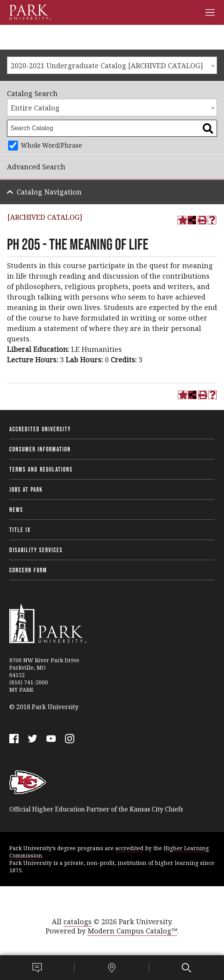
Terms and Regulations (41, 469)
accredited (129, 848)
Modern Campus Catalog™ (132, 931)
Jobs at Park (26, 489)
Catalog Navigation (49, 192)
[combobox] (112, 65)
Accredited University (40, 429)
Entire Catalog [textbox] (35, 108)
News (16, 510)
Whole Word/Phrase (51, 145)
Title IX (20, 530)
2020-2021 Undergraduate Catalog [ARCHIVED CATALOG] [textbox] (107, 65)
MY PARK (21, 690)
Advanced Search (36, 167)
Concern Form (28, 570)
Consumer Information (40, 449)
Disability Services (36, 550)
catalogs (78, 921)
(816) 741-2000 (29, 682)
